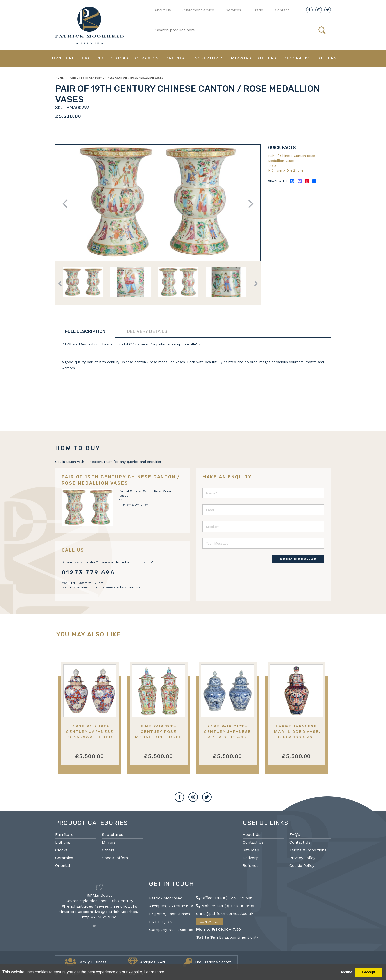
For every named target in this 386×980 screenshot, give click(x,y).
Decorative (298, 58)
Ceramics (147, 58)
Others (267, 58)
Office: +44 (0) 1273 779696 (224, 898)
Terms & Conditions (308, 850)
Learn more (154, 972)
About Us (163, 10)
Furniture (62, 58)
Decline (346, 972)
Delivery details (147, 331)
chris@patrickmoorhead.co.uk (225, 914)
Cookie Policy (302, 866)
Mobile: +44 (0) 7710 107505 (225, 906)
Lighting (93, 58)
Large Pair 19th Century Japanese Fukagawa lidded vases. (90, 734)
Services (233, 10)
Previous (67, 204)
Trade (258, 10)
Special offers (115, 858)
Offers (328, 58)
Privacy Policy (302, 858)
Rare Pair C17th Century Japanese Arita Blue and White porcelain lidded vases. (227, 737)
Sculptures (209, 58)
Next (249, 204)
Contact (282, 10)
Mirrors (241, 58)
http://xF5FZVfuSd (99, 917)
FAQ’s (295, 835)
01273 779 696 (88, 573)
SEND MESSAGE (298, 559)
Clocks (119, 58)
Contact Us (253, 842)
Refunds (251, 866)
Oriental (177, 58)
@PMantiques (99, 895)
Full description (85, 331)
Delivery (250, 858)
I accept (369, 972)
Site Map (251, 850)
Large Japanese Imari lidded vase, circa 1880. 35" (296, 731)
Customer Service (198, 10)
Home (60, 78)
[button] (94, 926)
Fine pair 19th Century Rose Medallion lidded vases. (159, 734)
